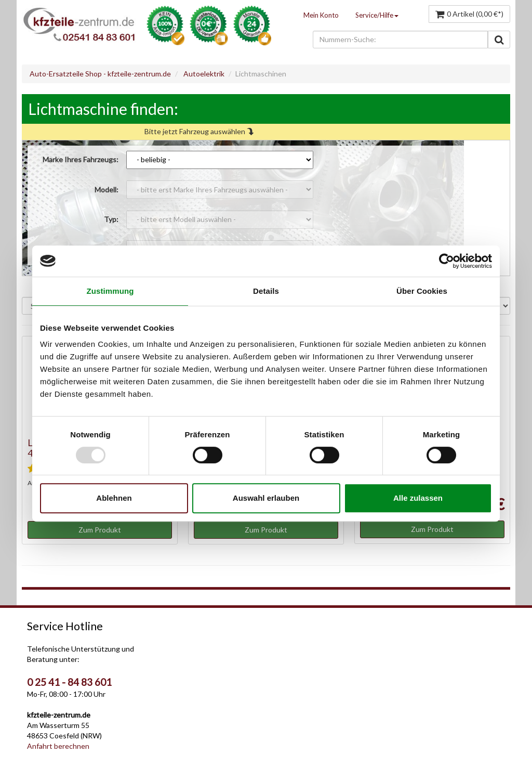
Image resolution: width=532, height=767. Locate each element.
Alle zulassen (418, 498)
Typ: (111, 219)
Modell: (107, 190)
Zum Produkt (100, 530)
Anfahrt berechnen (58, 746)
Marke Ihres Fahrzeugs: (81, 159)
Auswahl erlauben (266, 498)
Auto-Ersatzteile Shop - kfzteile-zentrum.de (100, 74)
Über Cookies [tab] (422, 291)
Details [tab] (266, 291)
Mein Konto (321, 15)
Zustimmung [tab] (110, 291)
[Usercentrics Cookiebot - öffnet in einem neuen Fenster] (447, 261)
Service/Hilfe (377, 15)
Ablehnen (114, 498)
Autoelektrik (204, 74)
